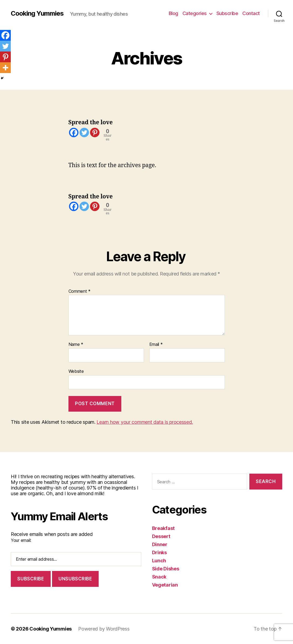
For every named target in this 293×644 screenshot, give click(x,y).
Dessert (161, 536)
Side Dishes (166, 569)
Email (156, 345)
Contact (251, 13)
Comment (80, 291)
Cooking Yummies (37, 13)
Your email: (21, 540)
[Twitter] (84, 132)
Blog (173, 13)
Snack (159, 577)
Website (76, 371)
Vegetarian (165, 585)
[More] (5, 68)
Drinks (159, 552)
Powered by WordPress (104, 629)
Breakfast (163, 528)
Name (76, 345)
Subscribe (227, 13)
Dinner (160, 544)
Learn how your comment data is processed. (145, 422)
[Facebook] (74, 132)
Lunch (159, 561)
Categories (195, 13)
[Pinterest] (95, 132)
